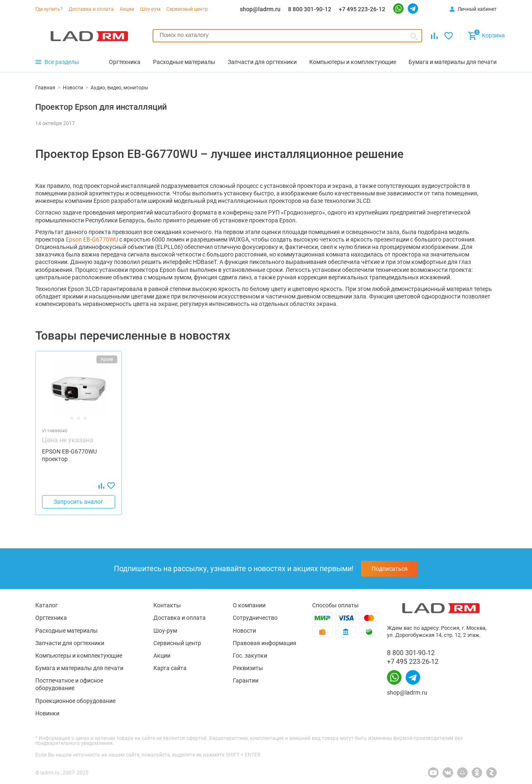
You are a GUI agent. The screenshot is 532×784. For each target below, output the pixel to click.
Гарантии (246, 680)
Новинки (47, 713)
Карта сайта (170, 668)
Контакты (167, 605)
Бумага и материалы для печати (79, 668)
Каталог (47, 605)
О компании (249, 605)
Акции (127, 9)
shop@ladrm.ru (260, 9)
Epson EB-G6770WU (92, 239)
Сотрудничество (255, 618)
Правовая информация (265, 643)
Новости (244, 631)
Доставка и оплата (91, 9)
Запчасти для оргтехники (70, 643)
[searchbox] (287, 35)
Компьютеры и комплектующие (79, 656)
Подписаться (390, 569)
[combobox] (287, 36)
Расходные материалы (66, 631)
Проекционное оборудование (75, 701)
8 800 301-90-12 (310, 9)
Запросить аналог (78, 502)
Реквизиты (248, 668)
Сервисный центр (187, 9)
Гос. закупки (250, 656)
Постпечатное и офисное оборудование (69, 684)
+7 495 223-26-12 (362, 9)
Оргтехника (51, 618)
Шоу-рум (150, 9)
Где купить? (49, 9)
